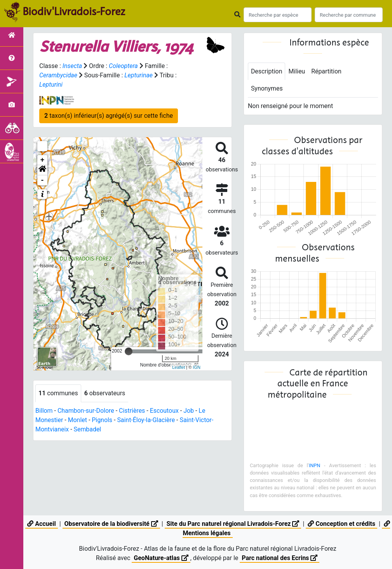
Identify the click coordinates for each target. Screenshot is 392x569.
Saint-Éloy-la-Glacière (146, 420)
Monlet (78, 420)
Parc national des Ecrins (280, 558)
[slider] (129, 351)
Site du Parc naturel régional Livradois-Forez (233, 524)
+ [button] (43, 160)
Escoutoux (165, 411)
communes (58, 393)
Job (189, 411)
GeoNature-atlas (161, 558)
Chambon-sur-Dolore (86, 411)
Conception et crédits (341, 524)
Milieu (297, 71)
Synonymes (267, 89)
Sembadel (88, 429)
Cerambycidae (58, 75)
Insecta (72, 66)
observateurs (105, 393)
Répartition (327, 71)
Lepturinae (139, 75)
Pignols (102, 420)
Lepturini (51, 85)
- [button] (43, 180)
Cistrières (132, 411)
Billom (44, 411)
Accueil (41, 524)
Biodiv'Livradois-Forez (74, 11)
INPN (315, 465)
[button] (42, 170)
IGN (197, 367)
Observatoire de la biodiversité (111, 524)
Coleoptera (123, 66)
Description (267, 71)
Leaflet (179, 367)
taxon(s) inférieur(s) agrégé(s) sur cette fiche (109, 116)
